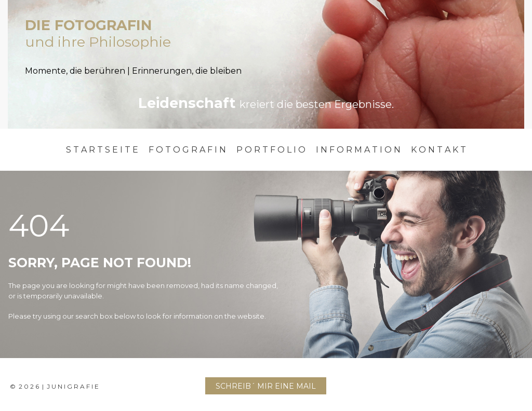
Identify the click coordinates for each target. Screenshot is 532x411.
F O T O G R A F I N (187, 150)
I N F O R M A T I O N (358, 150)
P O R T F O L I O (271, 150)
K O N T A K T (438, 150)
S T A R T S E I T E (102, 150)
